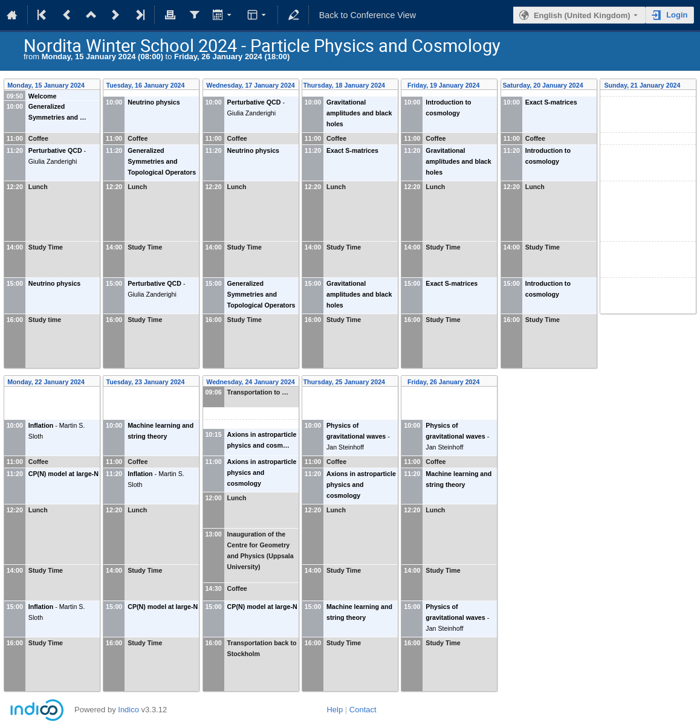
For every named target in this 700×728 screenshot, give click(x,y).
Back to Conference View (368, 15)
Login (677, 15)
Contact (363, 710)
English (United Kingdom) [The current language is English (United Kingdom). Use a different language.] (582, 15)
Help (335, 710)
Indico (128, 710)
